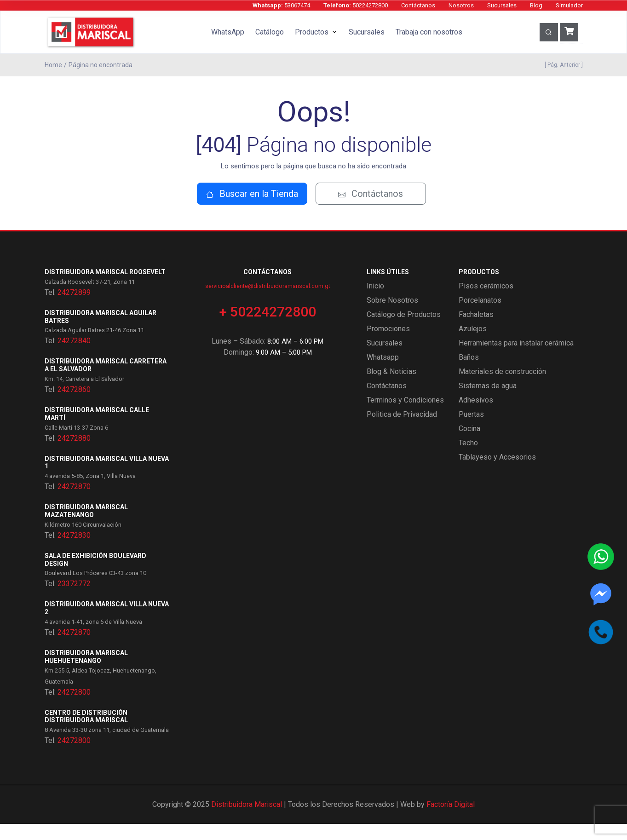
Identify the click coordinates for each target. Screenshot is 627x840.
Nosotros (461, 5)
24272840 (74, 357)
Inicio (375, 302)
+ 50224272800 (268, 328)
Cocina (469, 445)
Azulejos (473, 345)
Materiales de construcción (502, 388)
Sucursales (502, 5)
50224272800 (356, 5)
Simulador (569, 5)
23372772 (74, 600)
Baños (469, 373)
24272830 (74, 551)
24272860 (74, 406)
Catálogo (270, 32)
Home (53, 65)
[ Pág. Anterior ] (562, 65)
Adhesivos (476, 416)
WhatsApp (228, 32)
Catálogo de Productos (404, 331)
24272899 (74, 308)
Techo (468, 459)
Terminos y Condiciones (405, 416)
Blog (536, 5)
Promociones (388, 345)
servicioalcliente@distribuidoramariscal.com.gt (268, 302)
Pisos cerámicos (486, 302)
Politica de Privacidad (402, 430)
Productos (312, 32)
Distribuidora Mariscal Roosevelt (105, 288)
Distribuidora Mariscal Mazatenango (86, 527)
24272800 (74, 708)
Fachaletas (476, 331)
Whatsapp (383, 373)
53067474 (281, 5)
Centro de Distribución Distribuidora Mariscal (86, 733)
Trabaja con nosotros (429, 32)
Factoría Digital (451, 820)
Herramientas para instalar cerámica (516, 359)
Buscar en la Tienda (252, 210)
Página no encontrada (101, 65)
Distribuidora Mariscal (247, 820)
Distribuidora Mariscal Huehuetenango (86, 673)
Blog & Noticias (391, 388)
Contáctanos (418, 5)
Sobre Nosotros (392, 316)
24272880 (74, 454)
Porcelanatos (480, 316)
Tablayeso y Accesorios (497, 473)
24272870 (74, 503)
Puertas (471, 430)
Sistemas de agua (488, 402)
